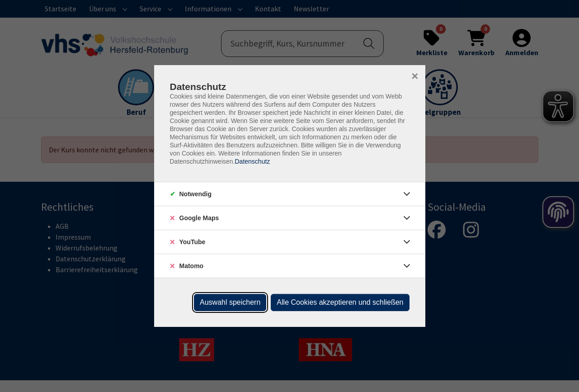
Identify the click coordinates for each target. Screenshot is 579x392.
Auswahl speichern (230, 302)
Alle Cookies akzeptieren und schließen (340, 302)
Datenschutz (252, 161)
